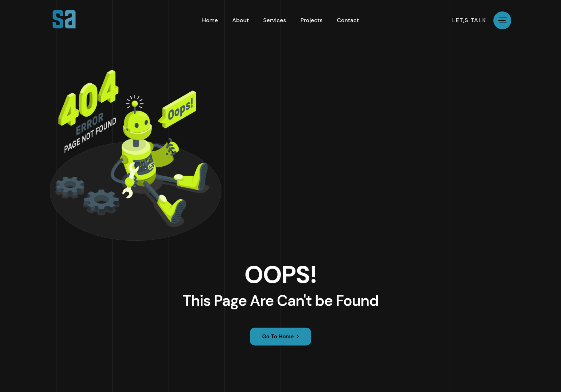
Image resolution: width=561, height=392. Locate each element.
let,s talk (469, 20)
